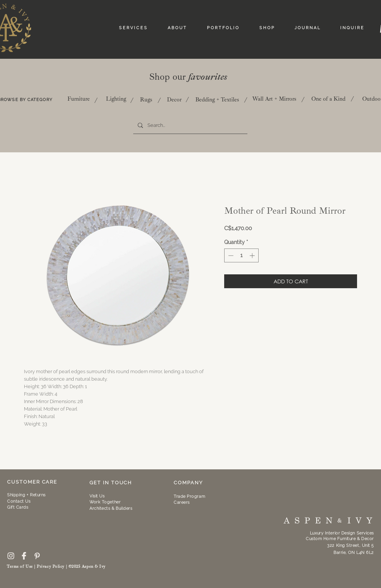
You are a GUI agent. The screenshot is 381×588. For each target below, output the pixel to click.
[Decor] (174, 100)
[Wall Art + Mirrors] (274, 99)
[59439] (24, 556)
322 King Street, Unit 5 (350, 546)
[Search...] (190, 125)
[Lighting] (116, 99)
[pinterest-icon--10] (37, 556)
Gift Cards (18, 507)
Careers (182, 502)
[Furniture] (79, 99)
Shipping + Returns (26, 495)
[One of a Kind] (328, 99)
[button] (105, 502)
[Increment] (253, 255)
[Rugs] (146, 100)
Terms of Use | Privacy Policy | (38, 566)
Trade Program (189, 496)
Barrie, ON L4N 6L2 (354, 553)
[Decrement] (230, 255)
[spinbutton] (241, 255)
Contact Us (19, 501)
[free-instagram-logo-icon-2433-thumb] (11, 556)
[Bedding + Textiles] (217, 100)
